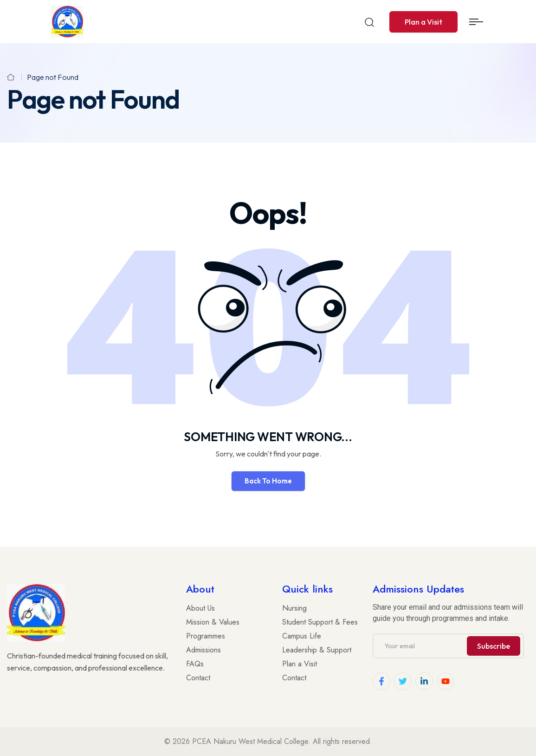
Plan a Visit (423, 22)
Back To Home (268, 481)
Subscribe (494, 646)
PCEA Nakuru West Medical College (250, 741)
